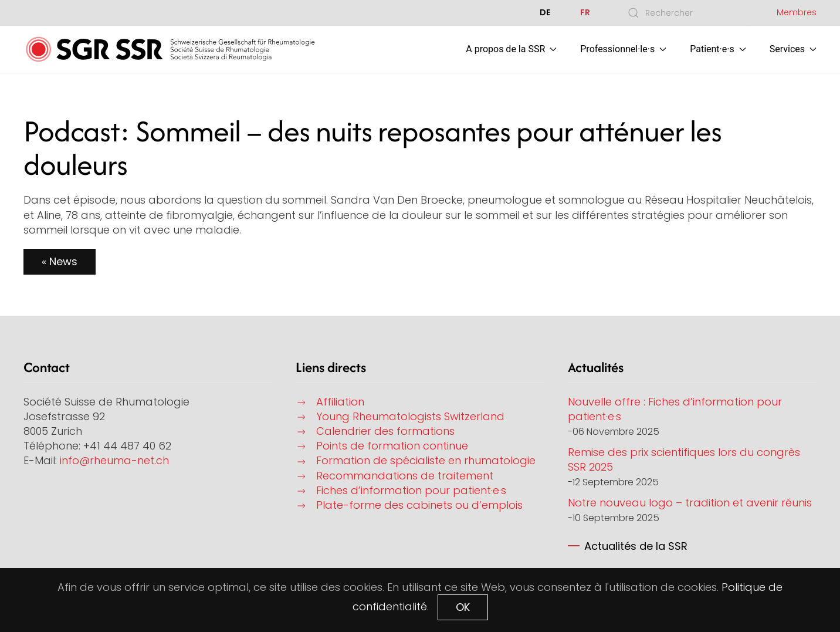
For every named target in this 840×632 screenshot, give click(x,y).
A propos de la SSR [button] (511, 49)
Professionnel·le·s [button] (623, 49)
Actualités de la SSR (636, 546)
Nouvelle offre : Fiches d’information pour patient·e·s (675, 409)
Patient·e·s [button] (718, 49)
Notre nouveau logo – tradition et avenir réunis (690, 503)
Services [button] (793, 49)
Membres (797, 12)
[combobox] (689, 13)
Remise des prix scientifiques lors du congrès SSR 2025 (684, 459)
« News (60, 261)
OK (463, 607)
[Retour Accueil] (170, 49)
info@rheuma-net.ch (114, 460)
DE (545, 12)
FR (585, 12)
